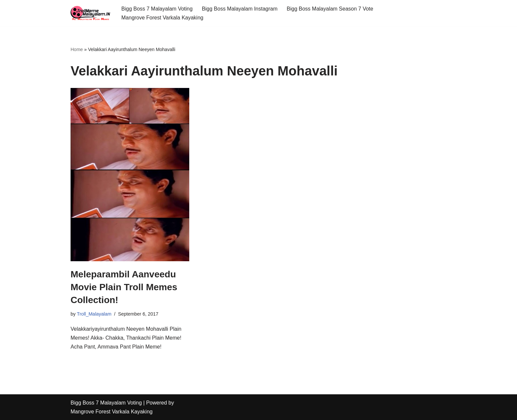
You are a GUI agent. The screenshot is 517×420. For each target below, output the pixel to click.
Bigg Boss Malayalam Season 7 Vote (330, 9)
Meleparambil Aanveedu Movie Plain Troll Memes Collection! (124, 287)
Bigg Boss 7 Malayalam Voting (157, 9)
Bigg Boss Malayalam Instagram (240, 9)
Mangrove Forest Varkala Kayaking (162, 18)
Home (77, 49)
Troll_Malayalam (94, 314)
